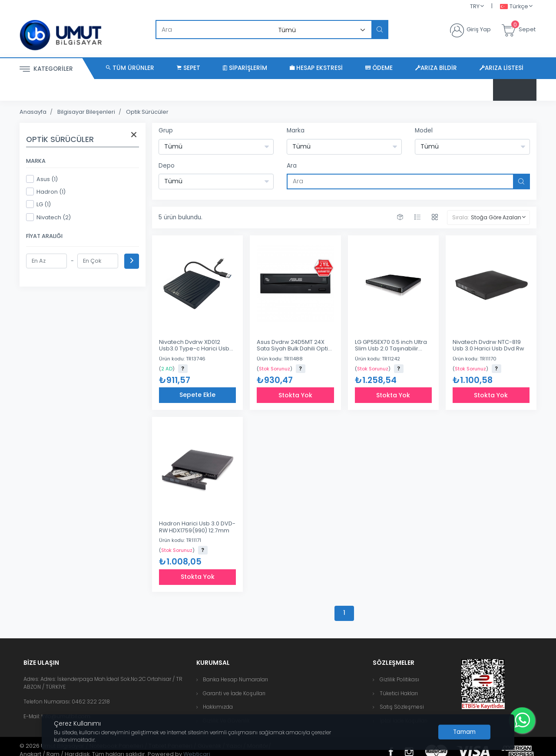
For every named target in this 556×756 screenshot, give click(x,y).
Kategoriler (46, 69)
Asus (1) (42, 179)
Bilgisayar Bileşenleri (86, 112)
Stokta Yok (295, 395)
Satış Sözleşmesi (402, 707)
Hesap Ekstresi (316, 68)
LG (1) (38, 204)
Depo (167, 166)
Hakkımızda (218, 707)
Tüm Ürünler (130, 68)
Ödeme (379, 68)
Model (424, 130)
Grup (166, 130)
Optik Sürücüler (147, 112)
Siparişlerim (245, 68)
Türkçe (514, 7)
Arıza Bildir (436, 68)
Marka (296, 130)
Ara (292, 166)
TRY (475, 6)
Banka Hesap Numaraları (235, 679)
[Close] (464, 732)
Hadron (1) (46, 191)
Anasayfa (33, 112)
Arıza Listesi (501, 68)
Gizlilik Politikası (399, 679)
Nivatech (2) (48, 217)
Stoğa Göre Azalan (496, 217)
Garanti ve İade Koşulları (234, 693)
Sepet (189, 68)
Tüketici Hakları (399, 693)
